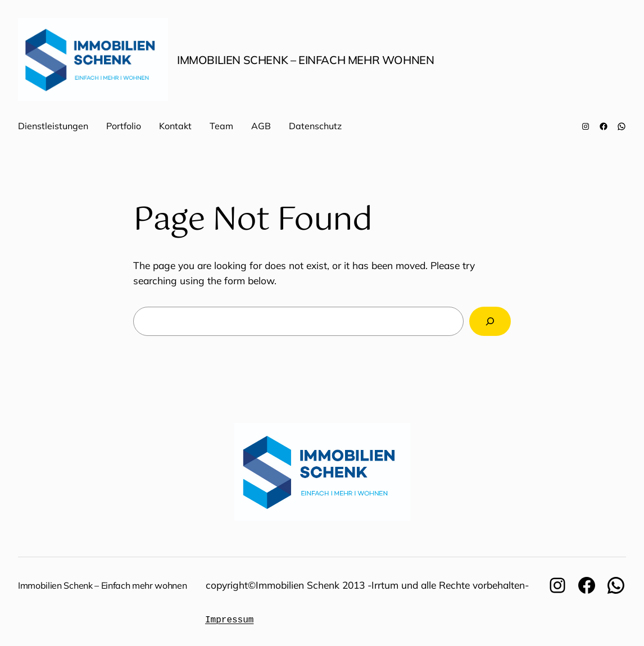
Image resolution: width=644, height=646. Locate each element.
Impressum (229, 620)
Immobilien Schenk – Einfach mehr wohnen (305, 60)
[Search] (490, 321)
